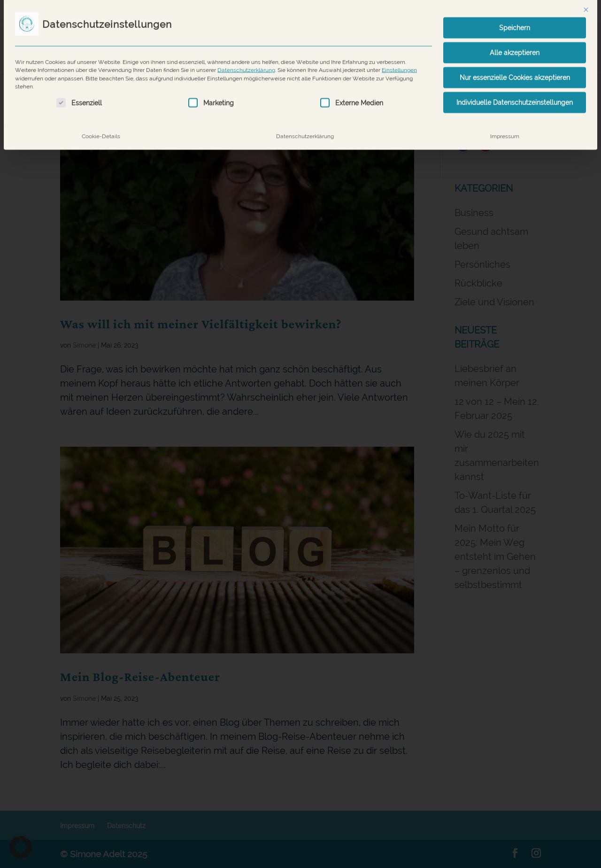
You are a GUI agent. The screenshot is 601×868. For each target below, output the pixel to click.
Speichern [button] (515, 19)
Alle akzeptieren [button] (515, 44)
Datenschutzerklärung (246, 61)
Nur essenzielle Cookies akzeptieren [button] (515, 69)
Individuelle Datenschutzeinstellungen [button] (515, 93)
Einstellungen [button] (399, 61)
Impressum (505, 127)
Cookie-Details (101, 127)
